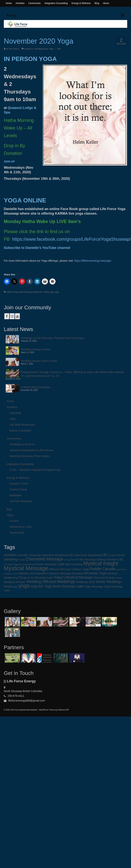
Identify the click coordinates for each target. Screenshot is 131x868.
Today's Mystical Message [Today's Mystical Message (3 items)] (73, 577)
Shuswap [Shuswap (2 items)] (77, 573)
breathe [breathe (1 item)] (112, 555)
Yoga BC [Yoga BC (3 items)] (37, 586)
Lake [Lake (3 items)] (61, 564)
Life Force (13, 49)
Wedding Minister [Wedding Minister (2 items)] (15, 582)
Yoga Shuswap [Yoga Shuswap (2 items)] (94, 587)
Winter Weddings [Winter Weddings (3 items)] (109, 582)
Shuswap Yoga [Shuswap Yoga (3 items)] (95, 573)
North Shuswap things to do (31, 292)
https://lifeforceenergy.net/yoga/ (93, 261)
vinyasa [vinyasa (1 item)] (119, 578)
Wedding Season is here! (36, 349)
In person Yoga (12, 292)
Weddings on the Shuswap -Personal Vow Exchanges (53, 338)
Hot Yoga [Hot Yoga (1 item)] (8, 564)
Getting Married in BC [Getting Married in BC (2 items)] (110, 559)
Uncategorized (41, 49)
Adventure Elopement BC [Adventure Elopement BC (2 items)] (58, 555)
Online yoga (49, 292)
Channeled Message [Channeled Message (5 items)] (44, 559)
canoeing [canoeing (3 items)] (11, 559)
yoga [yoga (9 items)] (24, 586)
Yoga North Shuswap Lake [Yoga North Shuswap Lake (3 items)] (64, 586)
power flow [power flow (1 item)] (121, 569)
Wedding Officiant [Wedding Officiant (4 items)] (41, 582)
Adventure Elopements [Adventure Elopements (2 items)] (88, 555)
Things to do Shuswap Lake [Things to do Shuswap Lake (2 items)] (36, 578)
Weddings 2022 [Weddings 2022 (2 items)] (85, 582)
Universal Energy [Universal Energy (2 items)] (104, 578)
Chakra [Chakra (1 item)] (21, 560)
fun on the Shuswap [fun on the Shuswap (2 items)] (83, 559)
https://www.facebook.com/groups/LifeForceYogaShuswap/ (72, 239)
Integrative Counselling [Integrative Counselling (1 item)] (23, 564)
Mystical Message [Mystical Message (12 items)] (26, 568)
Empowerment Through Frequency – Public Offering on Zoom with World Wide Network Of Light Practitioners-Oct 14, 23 (72, 374)
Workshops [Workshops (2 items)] (11, 587)
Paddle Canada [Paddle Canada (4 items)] (102, 569)
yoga (57, 292)
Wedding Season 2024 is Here (39, 361)
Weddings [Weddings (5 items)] (66, 581)
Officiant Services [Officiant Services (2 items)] (60, 569)
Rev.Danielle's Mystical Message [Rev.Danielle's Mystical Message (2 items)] (51, 573)
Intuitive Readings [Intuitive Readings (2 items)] (45, 564)
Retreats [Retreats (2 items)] (24, 573)
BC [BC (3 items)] (106, 555)
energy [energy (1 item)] (67, 560)
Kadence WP (63, 710)
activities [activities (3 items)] (10, 555)
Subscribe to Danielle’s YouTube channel (37, 248)
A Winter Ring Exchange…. (37, 387)
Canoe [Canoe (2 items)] (120, 555)
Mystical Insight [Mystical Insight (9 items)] (101, 563)
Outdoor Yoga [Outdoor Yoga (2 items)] (80, 569)
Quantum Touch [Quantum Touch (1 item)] (11, 574)
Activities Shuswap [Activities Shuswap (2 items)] (29, 555)
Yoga (51, 49)
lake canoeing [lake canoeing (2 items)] (74, 564)
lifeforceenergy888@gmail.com (24, 701)
